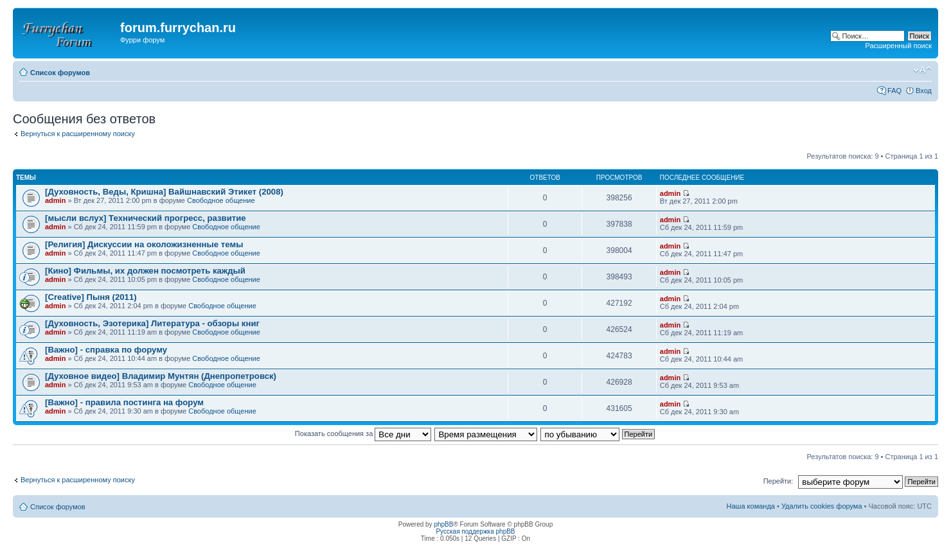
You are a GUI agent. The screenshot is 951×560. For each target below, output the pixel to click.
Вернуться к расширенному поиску (78, 134)
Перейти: (778, 481)
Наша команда (751, 506)
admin (55, 200)
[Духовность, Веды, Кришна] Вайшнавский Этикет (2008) (164, 192)
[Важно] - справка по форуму (106, 350)
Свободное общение (221, 200)
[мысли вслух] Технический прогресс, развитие (146, 218)
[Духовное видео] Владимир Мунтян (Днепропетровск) (161, 376)
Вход (924, 91)
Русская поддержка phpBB (475, 531)
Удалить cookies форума (822, 506)
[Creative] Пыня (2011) (91, 297)
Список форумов (60, 73)
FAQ (894, 91)
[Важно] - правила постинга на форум (124, 402)
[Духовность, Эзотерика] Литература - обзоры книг (152, 323)
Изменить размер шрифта (922, 70)
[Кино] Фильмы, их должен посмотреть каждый (145, 271)
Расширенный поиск (898, 46)
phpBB (443, 524)
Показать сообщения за (363, 433)
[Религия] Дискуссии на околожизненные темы (144, 244)
